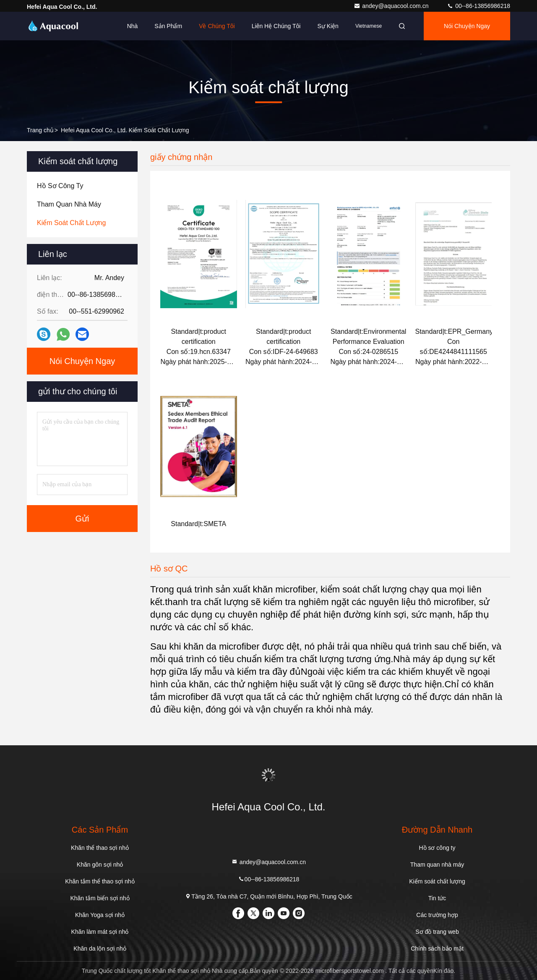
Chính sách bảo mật (437, 949)
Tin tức (437, 898)
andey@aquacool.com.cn (392, 6)
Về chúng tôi (217, 26)
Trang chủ (40, 130)
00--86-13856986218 (478, 6)
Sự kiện (328, 26)
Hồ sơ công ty (437, 848)
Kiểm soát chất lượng (437, 881)
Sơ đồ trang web (437, 932)
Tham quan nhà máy (437, 865)
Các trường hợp (437, 915)
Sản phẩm (168, 26)
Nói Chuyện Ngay (467, 26)
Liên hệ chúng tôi (276, 26)
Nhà (133, 26)
